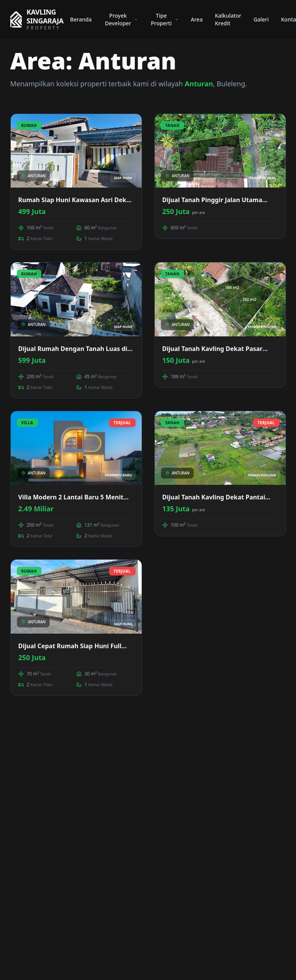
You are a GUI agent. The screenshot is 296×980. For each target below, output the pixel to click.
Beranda (81, 19)
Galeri (261, 19)
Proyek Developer (121, 19)
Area (197, 19)
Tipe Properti (165, 19)
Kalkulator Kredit (228, 19)
